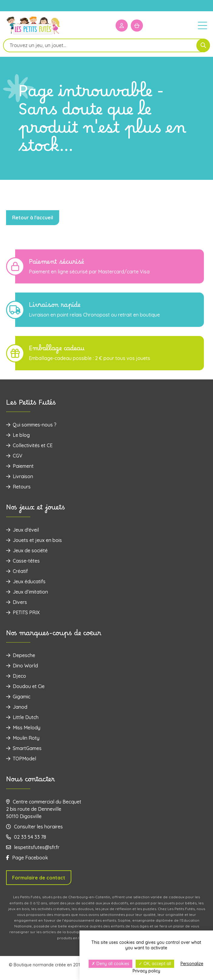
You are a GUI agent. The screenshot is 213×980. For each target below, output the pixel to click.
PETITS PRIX (23, 612)
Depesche (21, 655)
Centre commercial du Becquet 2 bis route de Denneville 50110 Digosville (44, 809)
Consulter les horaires (34, 827)
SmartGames (24, 748)
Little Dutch (22, 717)
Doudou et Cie (25, 686)
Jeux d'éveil (22, 530)
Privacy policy (146, 971)
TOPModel (21, 759)
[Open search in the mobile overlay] (106, 45)
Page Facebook (27, 858)
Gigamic (18, 697)
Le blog (18, 435)
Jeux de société (27, 550)
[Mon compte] (122, 26)
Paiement (20, 466)
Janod (17, 707)
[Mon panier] (137, 26)
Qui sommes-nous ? (31, 425)
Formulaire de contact (39, 878)
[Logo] (33, 34)
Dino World (22, 666)
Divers (17, 602)
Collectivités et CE (29, 445)
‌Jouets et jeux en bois (34, 540)
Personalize (192, 964)
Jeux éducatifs (26, 581)
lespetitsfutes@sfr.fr (33, 847)
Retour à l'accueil (33, 218)
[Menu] (202, 25)
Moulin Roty (23, 738)
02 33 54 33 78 (26, 837)
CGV (14, 456)
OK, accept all (155, 964)
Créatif (17, 571)
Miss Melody (23, 728)
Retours (18, 487)
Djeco (16, 676)
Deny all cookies (110, 964)
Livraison (20, 476)
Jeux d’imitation (27, 592)
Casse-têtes (23, 561)
